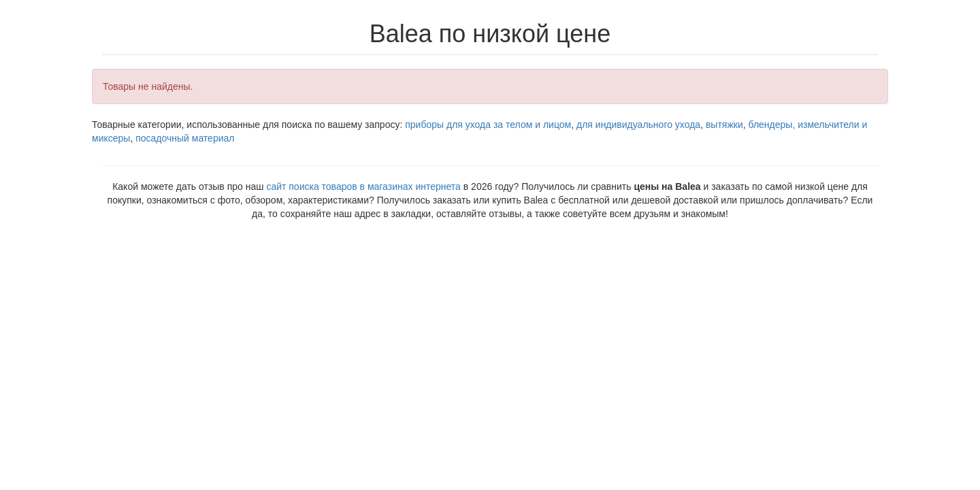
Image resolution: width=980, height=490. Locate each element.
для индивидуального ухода (638, 125)
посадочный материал (185, 138)
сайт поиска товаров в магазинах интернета (363, 186)
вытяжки (724, 125)
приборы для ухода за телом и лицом (488, 125)
